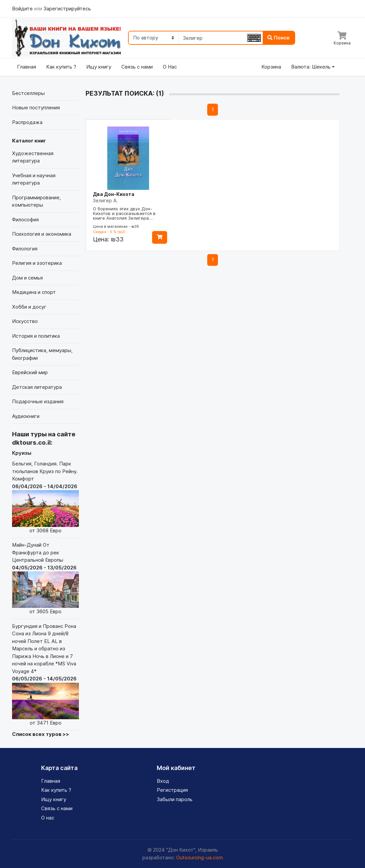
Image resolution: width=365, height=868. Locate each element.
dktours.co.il (31, 443)
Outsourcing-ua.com (200, 857)
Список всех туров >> (41, 734)
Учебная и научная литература (34, 179)
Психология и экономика (42, 234)
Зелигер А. (105, 200)
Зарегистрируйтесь (67, 9)
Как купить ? (61, 67)
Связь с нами (137, 67)
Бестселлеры (28, 93)
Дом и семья (27, 278)
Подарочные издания (38, 401)
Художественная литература (33, 157)
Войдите (23, 9)
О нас (48, 818)
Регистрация (172, 790)
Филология (25, 249)
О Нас (170, 67)
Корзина (271, 67)
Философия (25, 220)
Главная (27, 67)
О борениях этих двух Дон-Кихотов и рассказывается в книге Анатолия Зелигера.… (124, 213)
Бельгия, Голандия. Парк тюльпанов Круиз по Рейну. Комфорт (45, 497)
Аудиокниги (26, 416)
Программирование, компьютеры (36, 201)
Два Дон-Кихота (114, 194)
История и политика (36, 336)
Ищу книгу (99, 67)
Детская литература (37, 387)
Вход (163, 781)
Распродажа (27, 122)
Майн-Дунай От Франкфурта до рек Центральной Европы (45, 579)
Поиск (279, 38)
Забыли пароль (175, 799)
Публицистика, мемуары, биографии (42, 354)
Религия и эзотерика (37, 263)
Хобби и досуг (29, 307)
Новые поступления (36, 107)
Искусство (25, 321)
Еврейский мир (30, 372)
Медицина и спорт (34, 292)
